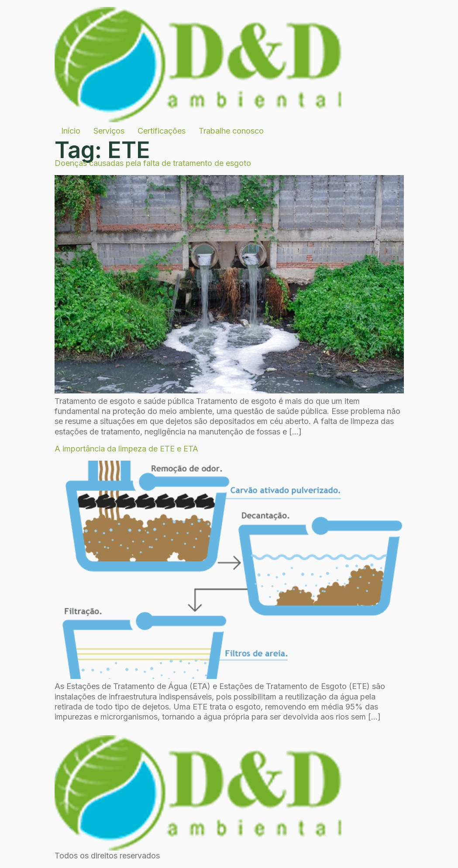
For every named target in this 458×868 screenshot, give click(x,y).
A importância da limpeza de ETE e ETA (126, 449)
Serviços (109, 131)
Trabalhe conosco (231, 131)
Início (71, 131)
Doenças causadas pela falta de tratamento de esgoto (153, 163)
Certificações (162, 131)
